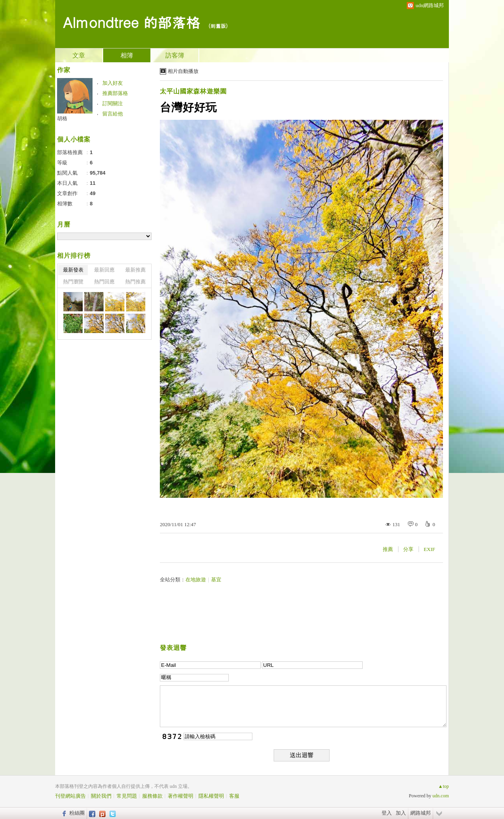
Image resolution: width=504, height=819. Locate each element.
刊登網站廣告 (70, 796)
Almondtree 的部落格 (132, 22)
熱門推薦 (135, 282)
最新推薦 (135, 270)
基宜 (216, 580)
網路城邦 (421, 813)
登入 (387, 813)
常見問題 (127, 796)
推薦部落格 (115, 93)
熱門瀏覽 (73, 282)
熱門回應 (104, 282)
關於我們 (101, 796)
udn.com (441, 796)
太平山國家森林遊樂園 (193, 91)
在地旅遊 (196, 580)
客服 (234, 796)
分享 (408, 549)
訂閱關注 (113, 103)
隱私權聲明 (211, 796)
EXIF (429, 549)
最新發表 (73, 270)
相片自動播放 (183, 71)
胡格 (62, 118)
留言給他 (113, 114)
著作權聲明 (181, 796)
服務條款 (152, 796)
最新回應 (104, 270)
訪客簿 (175, 55)
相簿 (127, 55)
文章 (79, 55)
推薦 (388, 549)
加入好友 (113, 83)
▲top (444, 786)
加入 (401, 813)
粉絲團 (77, 813)
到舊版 (218, 26)
